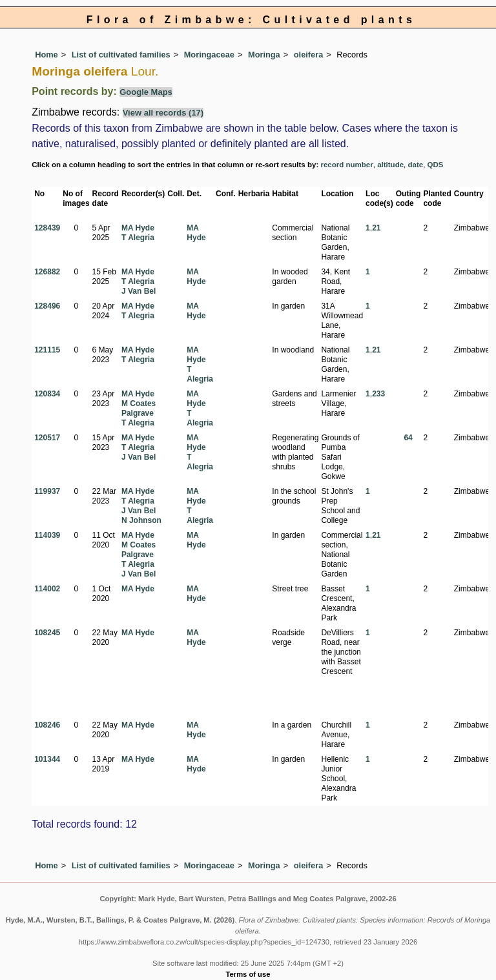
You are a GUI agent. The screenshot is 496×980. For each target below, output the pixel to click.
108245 (47, 633)
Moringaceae (209, 55)
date (416, 165)
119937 (47, 491)
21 (376, 228)
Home (46, 55)
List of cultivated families (121, 55)
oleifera (309, 55)
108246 (47, 725)
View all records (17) (163, 113)
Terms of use (248, 974)
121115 (47, 350)
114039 (47, 535)
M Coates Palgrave (139, 408)
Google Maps (146, 92)
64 (408, 438)
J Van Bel (139, 291)
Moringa (264, 55)
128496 (47, 306)
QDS (436, 165)
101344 (47, 759)
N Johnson (141, 520)
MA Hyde (138, 228)
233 (378, 394)
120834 (47, 394)
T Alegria (138, 238)
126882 (47, 272)
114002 (47, 589)
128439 (47, 228)
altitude (390, 165)
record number (346, 165)
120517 (47, 438)
